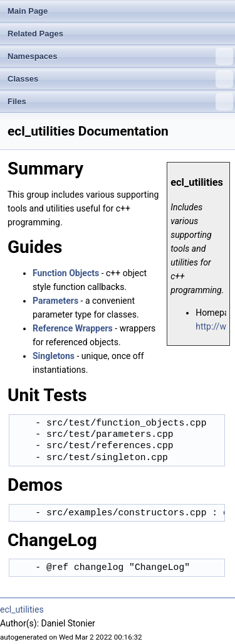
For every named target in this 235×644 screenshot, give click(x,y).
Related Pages (35, 34)
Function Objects (66, 273)
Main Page (28, 11)
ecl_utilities (22, 609)
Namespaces (120, 56)
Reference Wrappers (73, 328)
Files (120, 102)
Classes (120, 79)
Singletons (54, 356)
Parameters (55, 301)
